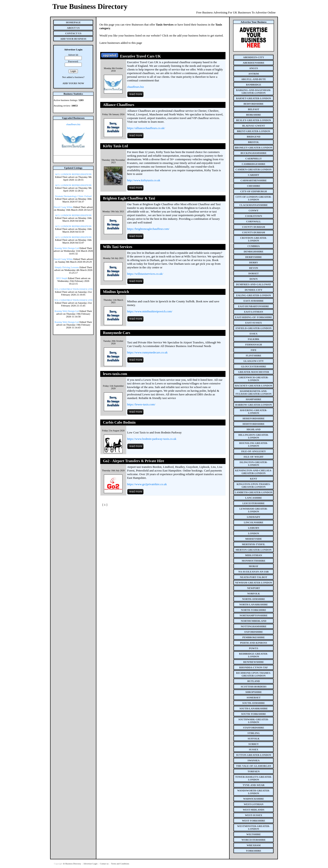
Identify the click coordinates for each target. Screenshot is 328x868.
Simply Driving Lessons (67, 267)
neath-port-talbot (254, 577)
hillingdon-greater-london (254, 436)
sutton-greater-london (254, 755)
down (253, 279)
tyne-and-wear (254, 785)
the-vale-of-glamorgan (254, 766)
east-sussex (254, 323)
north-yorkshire (254, 610)
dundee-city (254, 290)
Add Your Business (73, 39)
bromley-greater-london (254, 148)
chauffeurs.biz (73, 124)
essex (254, 334)
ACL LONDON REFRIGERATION (73, 174)
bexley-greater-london (254, 120)
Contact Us (73, 33)
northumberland (254, 621)
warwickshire (254, 799)
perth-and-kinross (254, 643)
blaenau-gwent (254, 126)
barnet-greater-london (254, 98)
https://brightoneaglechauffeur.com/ (148, 229)
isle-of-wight (254, 457)
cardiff (254, 175)
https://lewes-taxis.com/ (141, 404)
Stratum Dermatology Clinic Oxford (73, 196)
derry (254, 262)
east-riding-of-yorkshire (254, 317)
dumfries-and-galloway (254, 284)
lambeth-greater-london (254, 492)
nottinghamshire (254, 626)
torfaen (254, 771)
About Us (73, 28)
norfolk (254, 593)
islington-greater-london (254, 464)
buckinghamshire (254, 153)
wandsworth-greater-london (254, 792)
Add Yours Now (73, 83)
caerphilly (254, 158)
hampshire (254, 399)
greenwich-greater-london (254, 379)
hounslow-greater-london (254, 444)
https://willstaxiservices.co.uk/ (145, 274)
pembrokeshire (254, 637)
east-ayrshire (254, 301)
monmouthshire (254, 561)
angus (254, 68)
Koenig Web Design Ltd (67, 248)
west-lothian (254, 804)
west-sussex (254, 815)
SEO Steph (62, 278)
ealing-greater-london (254, 295)
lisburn (254, 528)
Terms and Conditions (120, 864)
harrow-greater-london (254, 405)
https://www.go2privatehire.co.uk (147, 484)
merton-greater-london (254, 550)
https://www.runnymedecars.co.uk (147, 352)
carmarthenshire (254, 180)
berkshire (254, 115)
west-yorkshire (254, 821)
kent (254, 479)
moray (254, 566)
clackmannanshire (254, 205)
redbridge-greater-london (254, 655)
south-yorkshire (254, 714)
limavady (254, 517)
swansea (254, 760)
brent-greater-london (254, 131)
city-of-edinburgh (254, 191)
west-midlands (254, 810)
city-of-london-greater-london (254, 198)
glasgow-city (254, 361)
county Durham (254, 227)
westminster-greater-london (254, 827)
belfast (254, 109)
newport (254, 588)
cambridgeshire (254, 164)
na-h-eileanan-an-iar (254, 572)
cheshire (254, 186)
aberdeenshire (254, 63)
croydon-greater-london (254, 239)
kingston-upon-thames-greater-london (254, 485)
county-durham (254, 232)
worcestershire (254, 840)
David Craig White (63, 207)
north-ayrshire (254, 599)
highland (254, 429)
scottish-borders (254, 687)
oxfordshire (254, 632)
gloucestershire (254, 366)
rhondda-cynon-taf (254, 667)
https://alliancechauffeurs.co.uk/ (146, 128)
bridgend (254, 137)
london (254, 533)
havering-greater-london (254, 412)
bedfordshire (254, 104)
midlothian (254, 555)
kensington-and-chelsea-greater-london (254, 472)
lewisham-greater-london (254, 510)
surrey (254, 744)
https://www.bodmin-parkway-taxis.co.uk (152, 439)
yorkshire (254, 851)
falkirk (254, 339)
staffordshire (254, 728)
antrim (254, 74)
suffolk (254, 738)
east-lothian (254, 312)
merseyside (254, 539)
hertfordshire (254, 424)
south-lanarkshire (254, 708)
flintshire (254, 355)
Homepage (73, 22)
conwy (254, 210)
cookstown (254, 216)
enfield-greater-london (254, 328)
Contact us (105, 864)
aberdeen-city (254, 57)
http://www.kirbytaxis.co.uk (144, 180)
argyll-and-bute (254, 79)
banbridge (254, 85)
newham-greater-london (254, 583)
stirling (254, 733)
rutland (254, 681)
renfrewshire (254, 662)
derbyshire (254, 257)
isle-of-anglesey (254, 451)
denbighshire (254, 251)
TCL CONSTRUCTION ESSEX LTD (73, 289)
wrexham (254, 845)
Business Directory (73, 864)
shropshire (254, 692)
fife (254, 350)
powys (254, 648)
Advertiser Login (91, 864)
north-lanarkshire (254, 604)
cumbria (254, 246)
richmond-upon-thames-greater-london (254, 674)
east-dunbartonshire (254, 306)
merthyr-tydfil (254, 544)
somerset (254, 697)
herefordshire (254, 418)
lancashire (254, 498)
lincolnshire (254, 522)
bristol (254, 142)
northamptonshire (254, 615)
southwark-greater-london (254, 721)
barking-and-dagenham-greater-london (254, 91)
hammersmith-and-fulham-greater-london (254, 392)
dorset (254, 273)
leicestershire (254, 503)
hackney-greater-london (254, 386)
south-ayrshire (254, 703)
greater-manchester (254, 372)
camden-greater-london (254, 169)
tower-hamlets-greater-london (254, 778)
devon (254, 268)
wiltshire (254, 834)
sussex (254, 749)
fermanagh (254, 345)
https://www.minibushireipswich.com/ (150, 311)
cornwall (254, 221)
